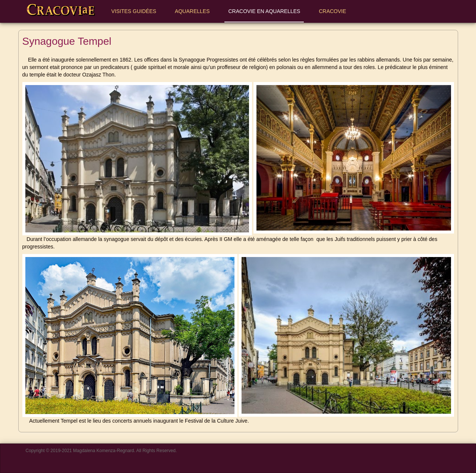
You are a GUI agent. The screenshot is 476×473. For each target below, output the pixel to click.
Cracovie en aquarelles (264, 11)
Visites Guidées (134, 11)
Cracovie (335, 11)
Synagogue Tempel (67, 41)
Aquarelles (192, 11)
